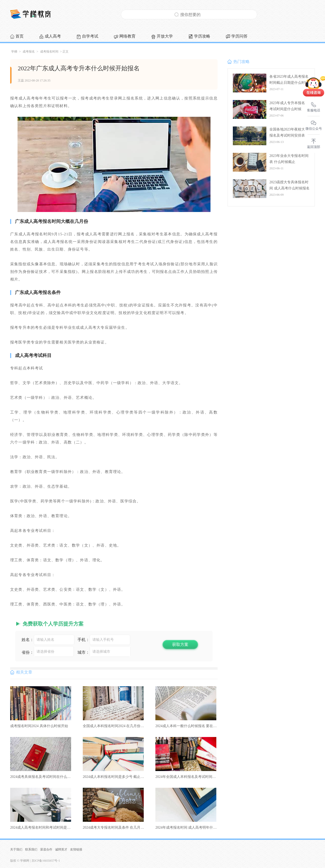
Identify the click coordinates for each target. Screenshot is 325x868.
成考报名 (29, 52)
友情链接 (76, 849)
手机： (84, 640)
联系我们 (31, 849)
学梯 (14, 52)
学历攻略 (202, 36)
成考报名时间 (49, 52)
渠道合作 (46, 849)
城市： (84, 652)
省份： (28, 652)
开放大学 (165, 36)
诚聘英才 (61, 849)
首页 (20, 36)
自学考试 (90, 36)
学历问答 (239, 36)
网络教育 (127, 36)
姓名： (28, 640)
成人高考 (53, 36)
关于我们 (16, 849)
